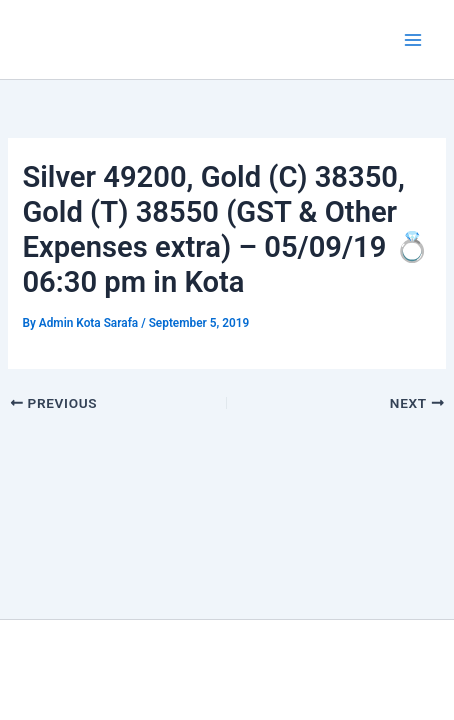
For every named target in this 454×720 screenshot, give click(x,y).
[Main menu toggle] (413, 40)
